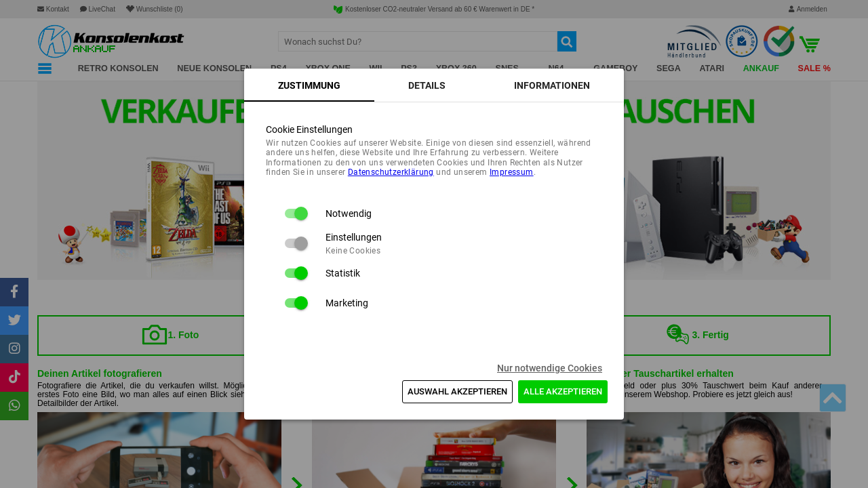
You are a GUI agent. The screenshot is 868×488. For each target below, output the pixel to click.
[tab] (309, 85)
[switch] (296, 213)
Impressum (512, 172)
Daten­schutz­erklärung (391, 172)
